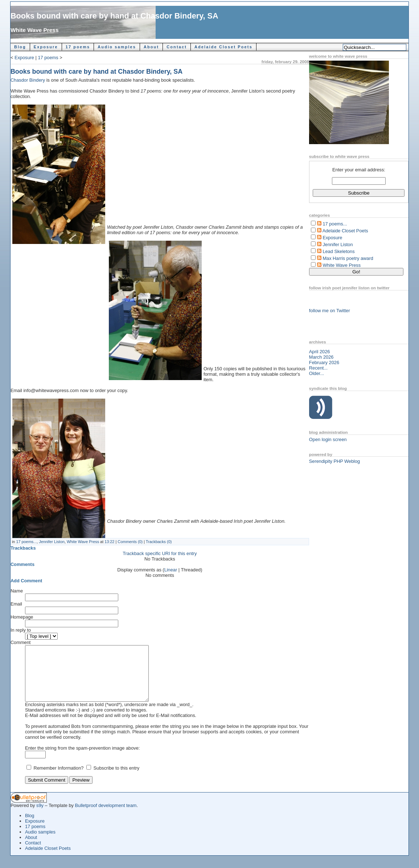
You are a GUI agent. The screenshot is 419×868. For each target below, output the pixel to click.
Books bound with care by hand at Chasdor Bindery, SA (114, 16)
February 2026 (324, 362)
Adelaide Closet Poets (223, 47)
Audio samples (117, 47)
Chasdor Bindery (28, 80)
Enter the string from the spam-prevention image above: (83, 759)
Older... (317, 373)
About (151, 47)
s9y (40, 816)
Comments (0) (130, 542)
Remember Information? (59, 779)
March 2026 (321, 357)
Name (17, 591)
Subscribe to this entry (117, 779)
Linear (171, 570)
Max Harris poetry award (348, 258)
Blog (20, 47)
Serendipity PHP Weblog (334, 461)
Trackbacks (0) (159, 542)
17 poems (78, 47)
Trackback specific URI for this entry (160, 553)
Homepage (22, 617)
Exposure (46, 47)
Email (16, 604)
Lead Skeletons (338, 251)
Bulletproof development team (106, 816)
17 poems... (26, 542)
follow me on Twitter (330, 311)
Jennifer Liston (52, 542)
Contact (177, 47)
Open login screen (328, 439)
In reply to (21, 630)
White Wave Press (35, 30)
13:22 (109, 542)
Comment (20, 642)
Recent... (318, 368)
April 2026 (320, 352)
